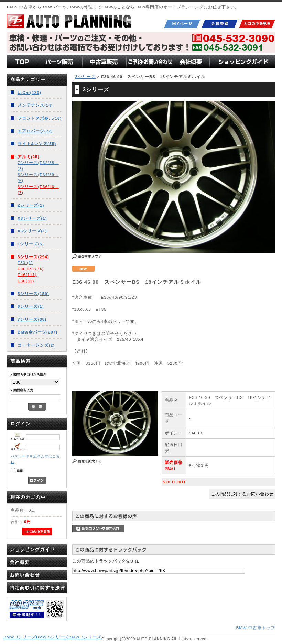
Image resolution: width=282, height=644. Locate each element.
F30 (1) (25, 263)
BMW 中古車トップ (256, 628)
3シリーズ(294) (33, 257)
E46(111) (27, 275)
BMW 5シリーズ (52, 637)
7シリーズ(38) (32, 319)
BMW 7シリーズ (85, 637)
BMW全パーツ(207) (37, 332)
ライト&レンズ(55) (37, 144)
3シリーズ (85, 77)
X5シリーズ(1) (32, 231)
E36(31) (26, 281)
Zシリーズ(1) (31, 205)
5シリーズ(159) (33, 293)
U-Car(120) (29, 92)
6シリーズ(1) (31, 306)
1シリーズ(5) (31, 244)
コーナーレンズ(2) (36, 345)
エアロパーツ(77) (35, 131)
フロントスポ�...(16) (40, 118)
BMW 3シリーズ (20, 637)
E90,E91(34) (31, 269)
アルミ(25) (29, 157)
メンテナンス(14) (35, 105)
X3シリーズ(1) (32, 218)
